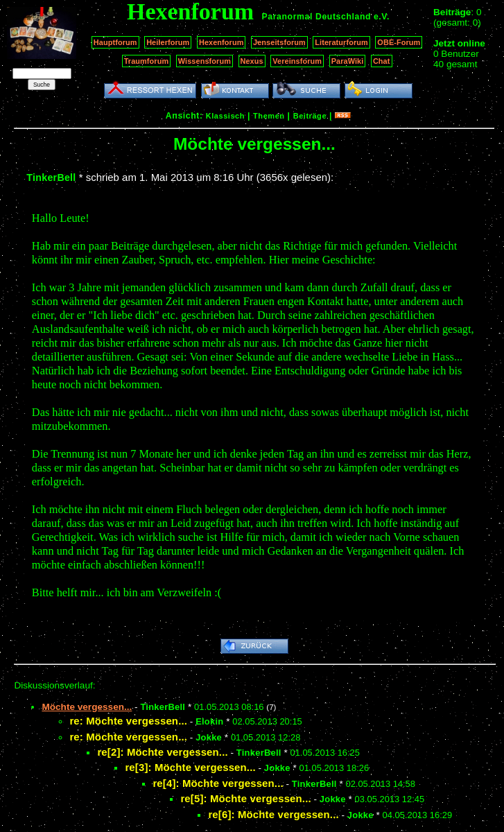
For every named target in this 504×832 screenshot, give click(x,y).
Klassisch (225, 116)
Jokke (209, 737)
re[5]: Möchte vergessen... (245, 798)
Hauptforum (115, 42)
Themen (269, 116)
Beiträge (310, 116)
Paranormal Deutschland (317, 17)
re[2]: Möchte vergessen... (162, 752)
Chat (382, 61)
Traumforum (147, 61)
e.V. (382, 17)
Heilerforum (168, 42)
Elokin (209, 721)
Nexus (252, 61)
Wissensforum (205, 61)
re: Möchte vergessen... (128, 721)
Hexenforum (221, 42)
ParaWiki (348, 61)
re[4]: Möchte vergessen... (218, 783)
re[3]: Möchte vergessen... (190, 767)
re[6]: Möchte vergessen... (273, 814)
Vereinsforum (297, 61)
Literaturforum (341, 42)
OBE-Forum (399, 42)
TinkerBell (51, 177)
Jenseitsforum (279, 42)
